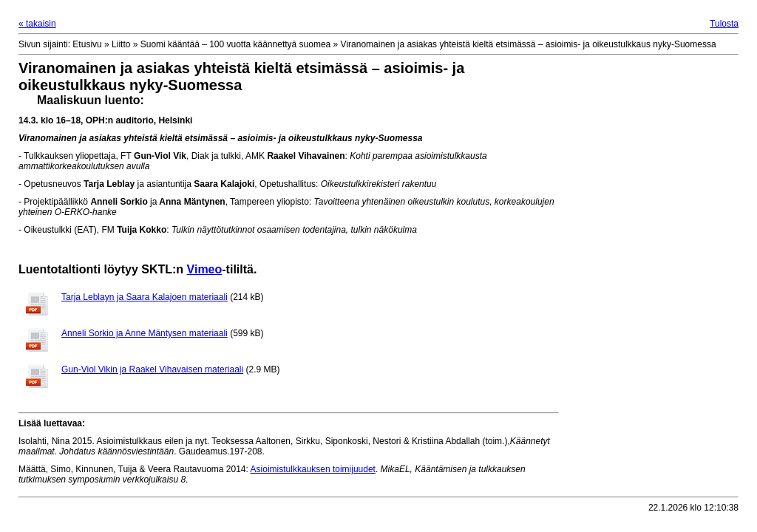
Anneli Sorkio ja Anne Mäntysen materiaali (145, 333)
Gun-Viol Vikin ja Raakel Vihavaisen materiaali (152, 369)
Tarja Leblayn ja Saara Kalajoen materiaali (145, 297)
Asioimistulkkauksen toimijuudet (313, 469)
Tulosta (724, 24)
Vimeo (205, 269)
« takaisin (37, 24)
